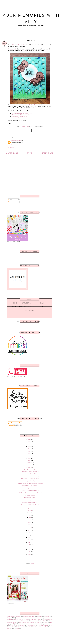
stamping (29, 627)
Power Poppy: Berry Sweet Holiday (30, 479)
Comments (11, 202)
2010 (29, 545)
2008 (29, 549)
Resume (41, 307)
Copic (23, 128)
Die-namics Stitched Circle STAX (21, 116)
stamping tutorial (36, 627)
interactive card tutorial (32, 128)
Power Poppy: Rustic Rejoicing (30, 486)
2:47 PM (13, 144)
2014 (29, 535)
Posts (10, 199)
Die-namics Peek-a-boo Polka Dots (22, 114)
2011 (29, 542)
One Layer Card (26, 619)
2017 (29, 461)
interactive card (32, 625)
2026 (29, 439)
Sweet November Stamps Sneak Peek (27, 622)
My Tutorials (27, 303)
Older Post (12, 153)
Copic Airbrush (20, 618)
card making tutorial (23, 624)
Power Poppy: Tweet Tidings (30, 474)
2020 (29, 454)
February (30, 525)
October (30, 467)
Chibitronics (40, 616)
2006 (29, 554)
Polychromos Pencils (36, 619)
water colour (16, 628)
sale (18, 627)
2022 (29, 449)
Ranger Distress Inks (13, 621)
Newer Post (47, 153)
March (30, 522)
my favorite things (45, 128)
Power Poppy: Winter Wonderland (30, 471)
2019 (29, 456)
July (30, 513)
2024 (29, 444)
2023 (29, 446)
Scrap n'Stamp (35, 621)
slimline (23, 627)
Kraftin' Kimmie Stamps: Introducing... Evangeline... (30, 493)
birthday (15, 128)
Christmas (47, 616)
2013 (29, 537)
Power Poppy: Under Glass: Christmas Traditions (30, 483)
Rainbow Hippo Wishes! (30, 498)
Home (30, 153)
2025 (29, 442)
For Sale (40, 303)
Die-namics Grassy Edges (19, 118)
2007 (29, 552)
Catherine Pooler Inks (28, 616)
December (30, 462)
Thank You (39, 622)
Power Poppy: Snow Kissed (30, 488)
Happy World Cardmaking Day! (30, 502)
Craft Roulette (40, 618)
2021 (29, 451)
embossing (23, 625)
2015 (29, 533)
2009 (29, 547)
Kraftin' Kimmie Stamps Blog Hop (30, 490)
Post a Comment (11, 147)
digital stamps (14, 625)
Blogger (32, 564)
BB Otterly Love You (35, 105)
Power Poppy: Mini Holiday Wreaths (30, 505)
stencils (44, 627)
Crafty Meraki (48, 618)
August (30, 510)
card (20, 128)
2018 (29, 458)
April (30, 520)
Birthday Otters (30, 500)
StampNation (43, 621)
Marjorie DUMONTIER (16, 140)
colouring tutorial (48, 624)
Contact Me (30, 310)
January (30, 527)
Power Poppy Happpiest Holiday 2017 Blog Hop (30, 469)
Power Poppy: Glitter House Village (30, 476)
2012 (29, 540)
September (30, 508)
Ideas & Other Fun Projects (23, 307)
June (30, 515)
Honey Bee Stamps (18, 619)
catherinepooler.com (36, 624)
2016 (29, 530)
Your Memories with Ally (31, 19)
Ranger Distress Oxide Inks (23, 621)
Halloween (10, 619)
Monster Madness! (30, 495)
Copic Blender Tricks (31, 618)
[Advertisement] (30, 176)
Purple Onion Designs (48, 619)
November (30, 465)
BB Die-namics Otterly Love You (21, 115)
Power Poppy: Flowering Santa (30, 481)
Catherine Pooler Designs (14, 616)
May (30, 518)
